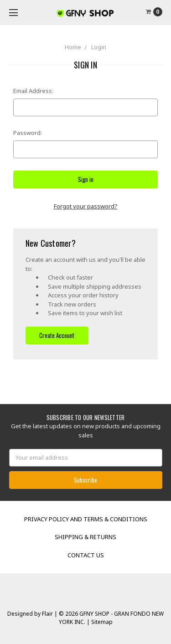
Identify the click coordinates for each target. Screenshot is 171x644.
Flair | (50, 614)
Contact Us (86, 555)
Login (99, 47)
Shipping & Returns (85, 537)
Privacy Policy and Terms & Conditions (86, 519)
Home (73, 47)
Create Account (57, 335)
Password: (28, 133)
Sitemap (101, 622)
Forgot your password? (86, 206)
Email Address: (33, 91)
